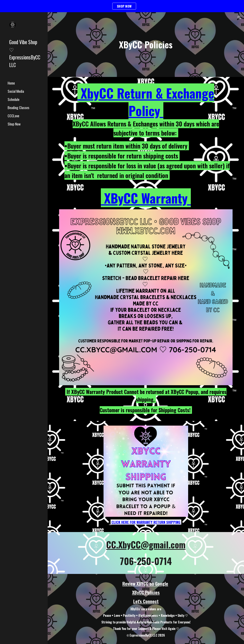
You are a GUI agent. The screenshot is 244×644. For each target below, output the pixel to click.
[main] (146, 45)
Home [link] (11, 83)
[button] (239, 18)
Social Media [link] (16, 91)
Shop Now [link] (14, 124)
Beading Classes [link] (18, 107)
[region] (122, 6)
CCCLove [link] (13, 116)
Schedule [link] (14, 99)
